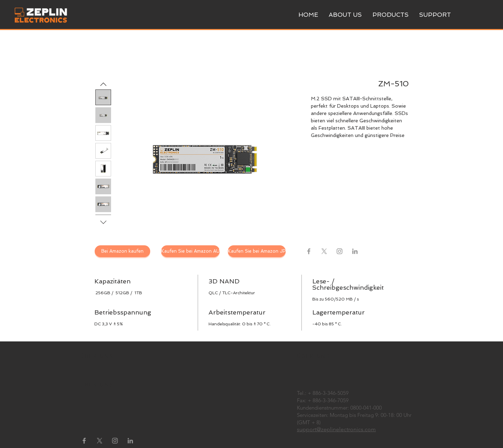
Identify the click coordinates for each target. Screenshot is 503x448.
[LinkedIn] (355, 251)
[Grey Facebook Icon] (309, 251)
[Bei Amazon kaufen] (122, 251)
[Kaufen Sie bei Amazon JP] (257, 251)
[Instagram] (340, 251)
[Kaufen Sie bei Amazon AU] (190, 251)
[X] (324, 251)
